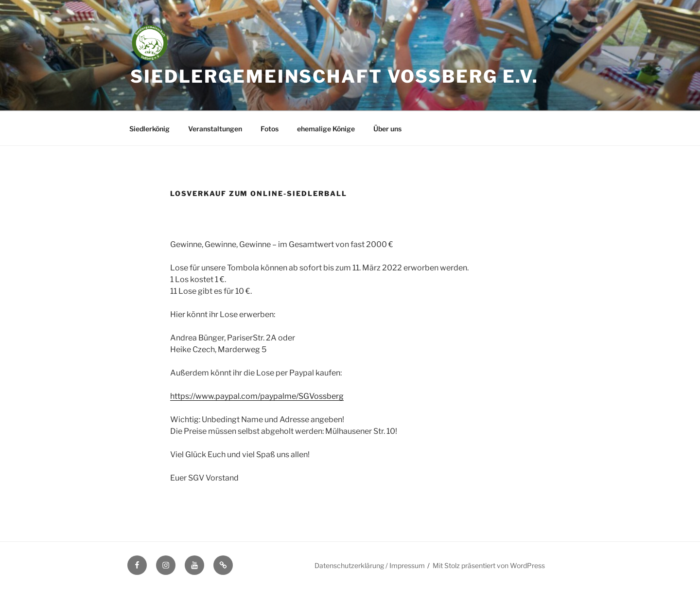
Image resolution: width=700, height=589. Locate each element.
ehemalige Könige (326, 129)
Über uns (387, 129)
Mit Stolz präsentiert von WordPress (489, 565)
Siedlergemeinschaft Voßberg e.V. (334, 76)
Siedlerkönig (149, 129)
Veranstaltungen (215, 129)
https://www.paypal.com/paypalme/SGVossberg (257, 396)
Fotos (270, 129)
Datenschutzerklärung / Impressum (370, 565)
